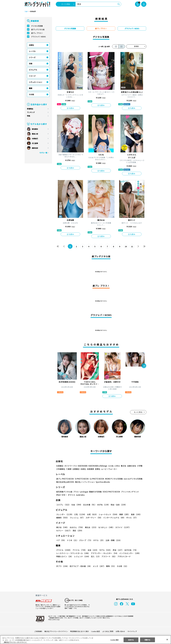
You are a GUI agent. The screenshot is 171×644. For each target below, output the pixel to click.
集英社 (123, 466)
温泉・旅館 (113, 540)
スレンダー (65, 514)
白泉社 (83, 469)
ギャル (131, 518)
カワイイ (122, 527)
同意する (147, 640)
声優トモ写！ (62, 495)
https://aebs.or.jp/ (54, 619)
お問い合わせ (120, 631)
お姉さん (76, 527)
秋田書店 (60, 466)
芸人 (95, 556)
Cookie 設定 (96, 631)
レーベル (32, 51)
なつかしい (106, 527)
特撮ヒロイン (65, 556)
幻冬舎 (117, 466)
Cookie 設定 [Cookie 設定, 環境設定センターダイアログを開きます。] (114, 640)
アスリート (109, 556)
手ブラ (62, 566)
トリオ (72, 540)
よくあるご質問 (108, 631)
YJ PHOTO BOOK (81, 479)
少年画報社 (61, 469)
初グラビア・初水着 (80, 566)
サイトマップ (132, 631)
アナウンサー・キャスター (104, 553)
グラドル (64, 550)
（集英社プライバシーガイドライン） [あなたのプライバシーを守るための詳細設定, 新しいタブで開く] (15, 642)
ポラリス (71, 495)
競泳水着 (89, 505)
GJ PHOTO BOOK (96, 479)
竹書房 (69, 469)
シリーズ (32, 57)
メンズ (99, 566)
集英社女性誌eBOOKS (65, 482)
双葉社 (98, 469)
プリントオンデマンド (129, 492)
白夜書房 (90, 469)
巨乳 (80, 514)
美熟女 (91, 527)
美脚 (124, 514)
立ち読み (70, 108)
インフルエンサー (130, 553)
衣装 (31, 64)
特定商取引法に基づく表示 (80, 631)
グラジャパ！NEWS (38, 37)
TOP (26, 12)
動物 (110, 566)
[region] (85, 640)
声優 (117, 550)
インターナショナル (114, 518)
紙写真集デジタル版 (64, 492)
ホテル (99, 540)
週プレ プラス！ (37, 33)
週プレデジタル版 (38, 29)
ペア (61, 540)
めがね (103, 505)
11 (132, 246)
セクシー (138, 527)
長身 (135, 514)
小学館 (139, 466)
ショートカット (108, 514)
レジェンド (82, 556)
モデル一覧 (43, 153)
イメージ (32, 76)
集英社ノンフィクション (85, 482)
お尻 (92, 514)
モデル (105, 550)
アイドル (79, 550)
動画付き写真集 (95, 492)
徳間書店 (76, 469)
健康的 (62, 518)
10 (126, 246)
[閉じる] (167, 639)
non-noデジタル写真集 (131, 479)
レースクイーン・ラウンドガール (73, 553)
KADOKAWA (83, 466)
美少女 (62, 527)
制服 (76, 505)
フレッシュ (77, 518)
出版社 (31, 45)
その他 (31, 94)
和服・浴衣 (118, 505)
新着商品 (30, 109)
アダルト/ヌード (123, 556)
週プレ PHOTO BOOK (65, 479)
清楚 (61, 531)
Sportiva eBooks (102, 482)
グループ (85, 540)
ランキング (31, 112)
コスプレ (63, 505)
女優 (92, 550)
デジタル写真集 (37, 26)
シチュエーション (36, 82)
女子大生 (130, 550)
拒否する (131, 640)
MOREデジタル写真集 (112, 479)
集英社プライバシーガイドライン (56, 631)
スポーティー (94, 518)
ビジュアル (33, 70)
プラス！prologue (81, 492)
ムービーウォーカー (109, 469)
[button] (144, 366)
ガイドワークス (71, 466)
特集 (29, 116)
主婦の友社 (131, 466)
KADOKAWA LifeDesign (98, 466)
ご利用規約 (38, 631)
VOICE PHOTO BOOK (111, 492)
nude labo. (80, 495)
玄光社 (111, 466)
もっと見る (138, 412)
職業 (31, 88)
